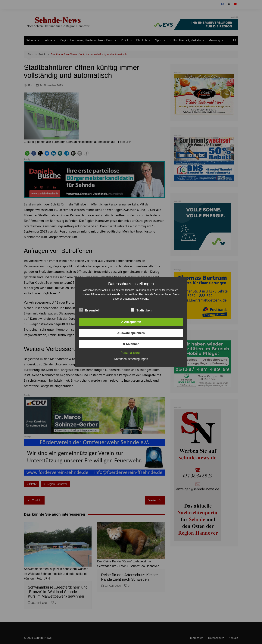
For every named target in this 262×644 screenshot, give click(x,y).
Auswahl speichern (131, 333)
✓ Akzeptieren (131, 322)
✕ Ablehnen (131, 344)
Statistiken (141, 310)
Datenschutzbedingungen (131, 359)
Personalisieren (131, 353)
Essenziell (89, 310)
